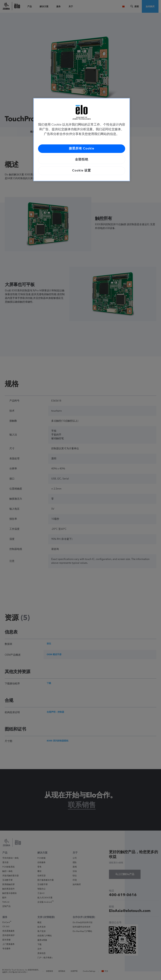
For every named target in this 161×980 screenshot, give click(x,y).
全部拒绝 (82, 160)
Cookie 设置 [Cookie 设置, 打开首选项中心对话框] (82, 171)
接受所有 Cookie (82, 149)
